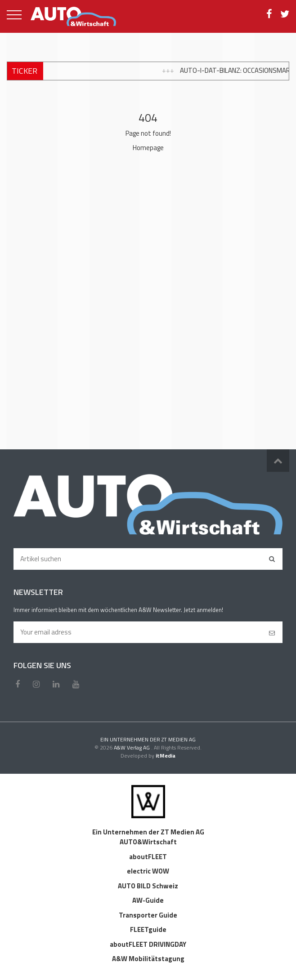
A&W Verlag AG (132, 747)
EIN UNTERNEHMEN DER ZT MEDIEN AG (148, 739)
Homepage (148, 148)
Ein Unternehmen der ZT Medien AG (148, 832)
